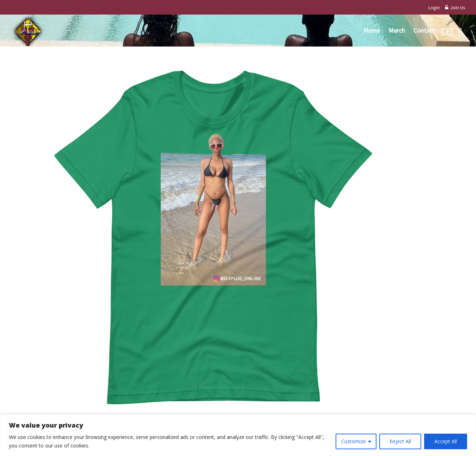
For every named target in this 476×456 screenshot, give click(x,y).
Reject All (400, 441)
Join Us (455, 7)
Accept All (446, 441)
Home (372, 30)
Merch (397, 30)
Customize (354, 441)
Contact (424, 30)
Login (434, 7)
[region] (238, 435)
